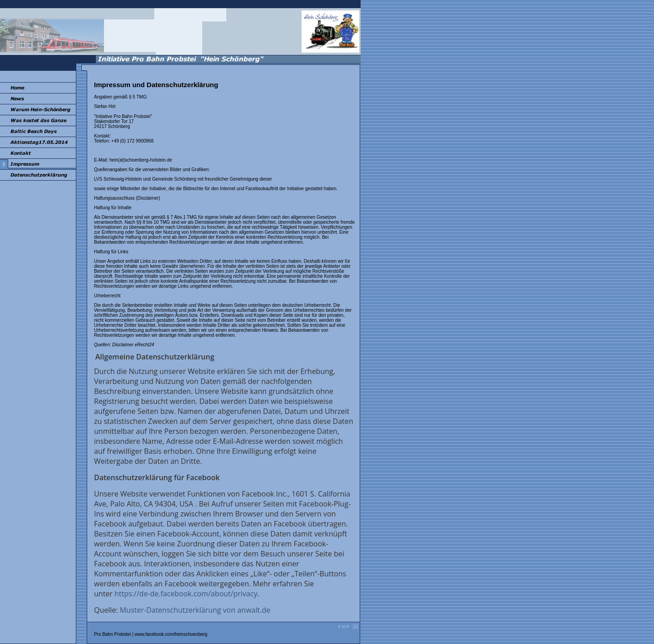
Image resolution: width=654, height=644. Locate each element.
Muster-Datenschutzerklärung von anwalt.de (195, 610)
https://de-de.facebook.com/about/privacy (186, 594)
